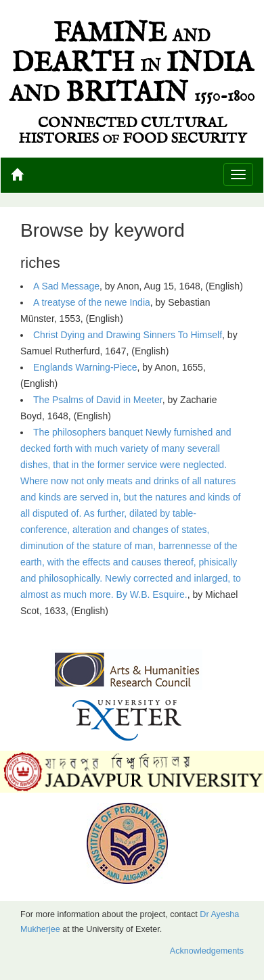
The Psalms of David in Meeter (98, 400)
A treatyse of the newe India (92, 302)
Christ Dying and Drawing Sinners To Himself (128, 335)
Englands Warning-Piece (85, 367)
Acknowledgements (207, 951)
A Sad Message (66, 286)
